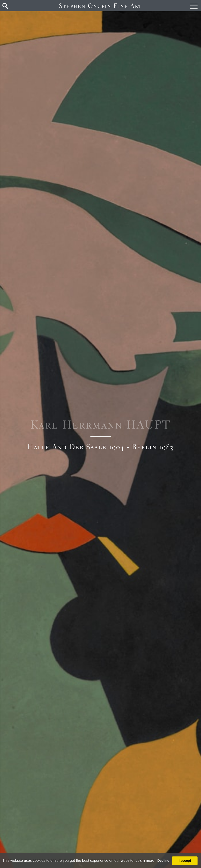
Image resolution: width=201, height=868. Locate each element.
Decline (163, 861)
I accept (185, 861)
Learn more (145, 860)
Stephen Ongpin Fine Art (100, 6)
